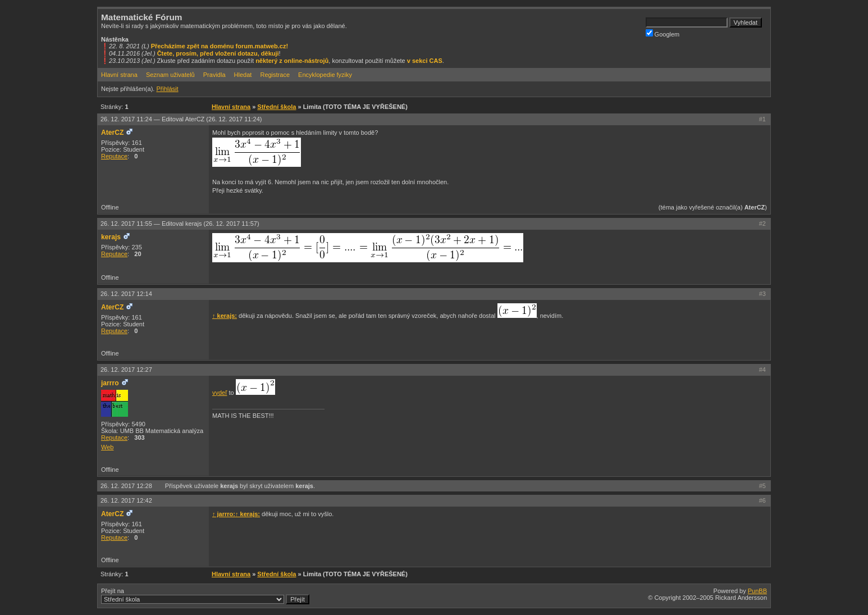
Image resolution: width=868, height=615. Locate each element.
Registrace (275, 75)
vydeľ (220, 393)
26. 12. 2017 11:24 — (181, 119)
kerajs (111, 237)
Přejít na (205, 596)
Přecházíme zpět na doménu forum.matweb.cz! (220, 46)
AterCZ (112, 133)
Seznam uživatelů (170, 75)
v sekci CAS (425, 61)
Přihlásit (167, 89)
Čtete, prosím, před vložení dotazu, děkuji (218, 53)
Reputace (114, 156)
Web (107, 447)
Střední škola (277, 107)
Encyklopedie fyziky (325, 75)
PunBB (757, 591)
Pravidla (214, 75)
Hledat (243, 75)
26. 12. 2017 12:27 (126, 370)
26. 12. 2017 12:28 (127, 486)
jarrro (110, 383)
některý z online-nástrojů (292, 61)
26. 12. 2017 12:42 (126, 500)
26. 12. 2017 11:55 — (180, 224)
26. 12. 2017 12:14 (126, 294)
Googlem (663, 33)
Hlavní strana (119, 75)
